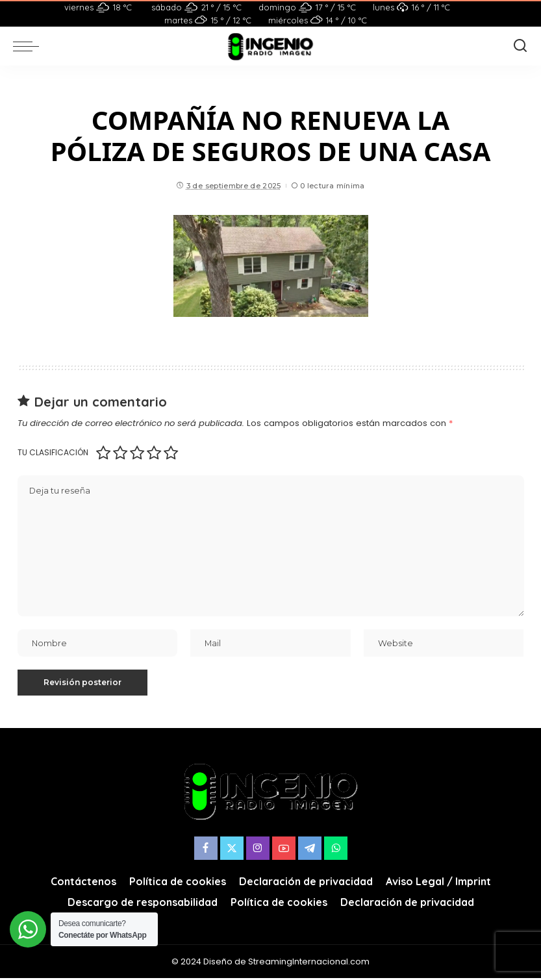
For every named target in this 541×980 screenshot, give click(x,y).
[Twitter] (232, 850)
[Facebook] (206, 850)
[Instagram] (258, 850)
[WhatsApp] (336, 850)
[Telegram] (310, 850)
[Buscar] (520, 46)
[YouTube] (284, 850)
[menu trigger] (29, 46)
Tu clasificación (53, 452)
